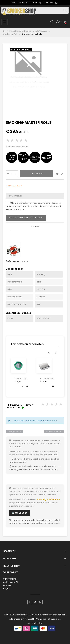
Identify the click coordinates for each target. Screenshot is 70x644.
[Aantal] (12, 174)
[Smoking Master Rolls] (32, 34)
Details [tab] (35, 226)
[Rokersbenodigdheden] (21, 31)
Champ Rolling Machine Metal (48, 378)
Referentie (12, 261)
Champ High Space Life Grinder (21, 378)
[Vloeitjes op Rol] (11, 34)
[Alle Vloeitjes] (42, 31)
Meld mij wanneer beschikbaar (26, 218)
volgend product (54, 432)
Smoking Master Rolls (48, 499)
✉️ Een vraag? (20, 513)
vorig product (14, 432)
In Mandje (37, 174)
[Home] (4, 31)
